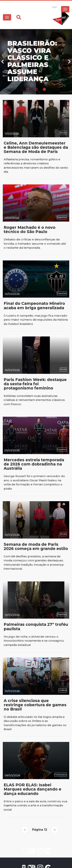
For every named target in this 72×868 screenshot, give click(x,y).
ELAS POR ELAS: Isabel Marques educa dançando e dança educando (32, 789)
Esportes (62, 217)
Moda (63, 133)
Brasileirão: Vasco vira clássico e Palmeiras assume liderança (32, 61)
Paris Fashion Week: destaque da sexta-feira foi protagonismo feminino (35, 384)
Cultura (63, 690)
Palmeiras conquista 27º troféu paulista (36, 627)
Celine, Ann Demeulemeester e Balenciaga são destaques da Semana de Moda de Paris (36, 147)
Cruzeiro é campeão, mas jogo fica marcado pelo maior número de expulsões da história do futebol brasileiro (36, 320)
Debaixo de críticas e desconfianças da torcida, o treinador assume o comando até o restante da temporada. (35, 244)
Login (54, 7)
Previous (3, 62)
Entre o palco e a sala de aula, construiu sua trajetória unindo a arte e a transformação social (35, 805)
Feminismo (61, 775)
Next (69, 62)
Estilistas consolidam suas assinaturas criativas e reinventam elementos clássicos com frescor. (34, 400)
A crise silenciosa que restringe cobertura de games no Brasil (35, 705)
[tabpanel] (36, 62)
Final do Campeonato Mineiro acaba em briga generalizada (34, 306)
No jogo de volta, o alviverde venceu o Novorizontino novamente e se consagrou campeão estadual (34, 641)
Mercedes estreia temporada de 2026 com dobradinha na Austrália (34, 464)
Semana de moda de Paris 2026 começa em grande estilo (36, 546)
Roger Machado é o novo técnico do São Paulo (30, 230)
